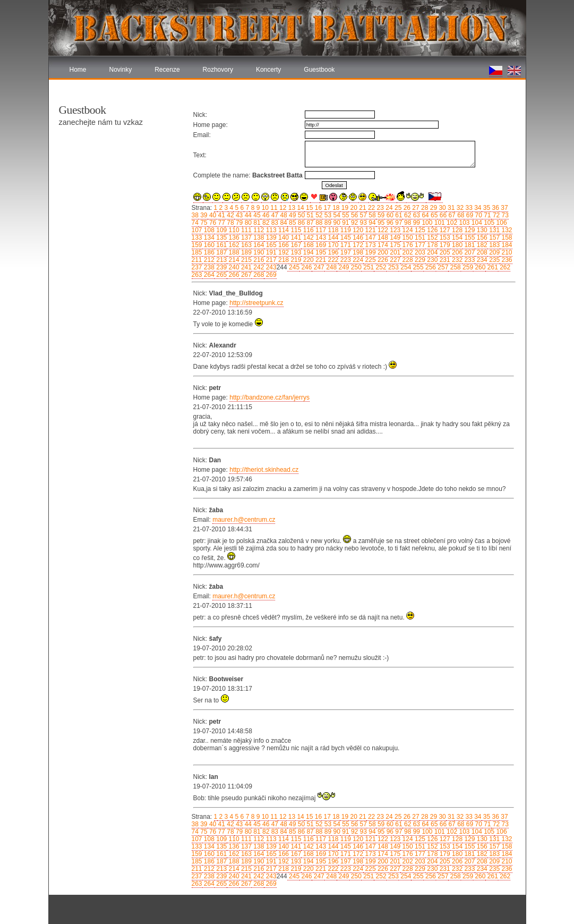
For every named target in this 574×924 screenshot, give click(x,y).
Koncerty (268, 70)
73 (504, 215)
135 (221, 238)
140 (283, 238)
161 (221, 245)
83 (274, 223)
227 (394, 260)
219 (295, 260)
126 (431, 230)
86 (300, 223)
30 (442, 208)
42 (230, 215)
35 (486, 208)
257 (442, 267)
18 (335, 208)
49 (292, 215)
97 (398, 223)
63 (415, 215)
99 (415, 223)
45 (256, 215)
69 (469, 215)
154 (456, 238)
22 (371, 208)
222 (332, 260)
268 (258, 275)
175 (394, 245)
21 (362, 208)
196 (332, 252)
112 (258, 230)
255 (417, 267)
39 (203, 215)
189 (246, 252)
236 (506, 260)
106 (500, 223)
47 (274, 215)
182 (481, 245)
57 (362, 215)
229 (419, 260)
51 (309, 215)
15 (309, 208)
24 (388, 208)
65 (434, 215)
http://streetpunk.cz (256, 303)
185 (197, 252)
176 (406, 245)
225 (369, 260)
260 (479, 267)
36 (495, 208)
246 (306, 267)
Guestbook (319, 70)
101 (438, 223)
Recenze (167, 70)
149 (394, 238)
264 (208, 275)
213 (221, 260)
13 (291, 208)
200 (382, 252)
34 (477, 208)
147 (369, 238)
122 (382, 230)
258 (454, 267)
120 (357, 230)
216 (258, 260)
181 (469, 245)
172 (357, 245)
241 (246, 267)
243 (270, 267)
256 (430, 267)
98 (407, 223)
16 (317, 208)
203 (419, 252)
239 (221, 267)
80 (247, 223)
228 (406, 260)
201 (394, 252)
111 (246, 230)
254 (405, 267)
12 (282, 208)
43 (239, 215)
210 (506, 252)
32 (459, 208)
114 (283, 230)
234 (481, 260)
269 (270, 275)
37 (504, 208)
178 (431, 245)
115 (295, 230)
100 (426, 223)
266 (233, 275)
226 (382, 260)
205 (444, 252)
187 (221, 252)
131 (494, 230)
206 (456, 252)
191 (270, 252)
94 (371, 223)
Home (78, 70)
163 (246, 245)
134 (208, 238)
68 (460, 215)
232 (456, 260)
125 (419, 230)
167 (295, 245)
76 (212, 223)
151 (419, 238)
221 (320, 260)
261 (491, 267)
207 (469, 252)
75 (203, 223)
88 (318, 223)
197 (344, 252)
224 (357, 260)
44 (247, 215)
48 (283, 215)
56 (354, 215)
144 (332, 238)
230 (431, 260)
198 (357, 252)
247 (318, 267)
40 (212, 215)
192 (283, 252)
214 (233, 260)
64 (425, 215)
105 (488, 223)
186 (208, 252)
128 (456, 230)
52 (318, 215)
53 (327, 215)
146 (357, 238)
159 (197, 245)
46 (265, 215)
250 (355, 267)
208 (481, 252)
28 (424, 208)
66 (442, 215)
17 (326, 208)
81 (256, 223)
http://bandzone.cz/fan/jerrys (269, 397)
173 (369, 245)
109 (221, 230)
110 (233, 230)
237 (197, 267)
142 (307, 238)
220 (307, 260)
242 (258, 267)
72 (496, 215)
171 (344, 245)
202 (406, 252)
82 (265, 223)
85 (292, 223)
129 (469, 230)
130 (481, 230)
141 (295, 238)
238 (208, 267)
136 (233, 238)
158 (506, 238)
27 (415, 208)
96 (389, 223)
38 (195, 215)
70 (478, 215)
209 (494, 252)
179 (444, 245)
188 (233, 252)
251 (368, 267)
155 (469, 238)
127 (444, 230)
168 (307, 245)
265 (221, 275)
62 (407, 215)
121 (369, 230)
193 (295, 252)
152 (431, 238)
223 (344, 260)
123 (394, 230)
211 (197, 260)
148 (382, 238)
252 (380, 267)
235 (494, 260)
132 (506, 230)
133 (197, 238)
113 (270, 230)
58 (371, 215)
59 (380, 215)
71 (487, 215)
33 (468, 208)
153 (444, 238)
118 (332, 230)
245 (293, 267)
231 (444, 260)
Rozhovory (218, 70)
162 (233, 245)
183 (494, 245)
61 (398, 215)
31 (451, 208)
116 (307, 230)
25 (397, 208)
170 (332, 245)
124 (406, 230)
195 (320, 252)
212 (208, 260)
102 (451, 223)
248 (331, 267)
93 (362, 223)
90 (336, 223)
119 (344, 230)
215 (246, 260)
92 (354, 223)
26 (406, 208)
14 (300, 208)
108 (208, 230)
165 (270, 245)
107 (197, 230)
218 (283, 260)
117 (320, 230)
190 (258, 252)
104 (476, 223)
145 (344, 238)
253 (393, 267)
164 (258, 245)
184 (506, 245)
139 (270, 238)
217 (270, 260)
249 (343, 267)
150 (406, 238)
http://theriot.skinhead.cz (264, 470)
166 (283, 245)
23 (379, 208)
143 (320, 238)
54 (336, 215)
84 (283, 223)
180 (456, 245)
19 (344, 208)
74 (195, 223)
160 (208, 245)
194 (307, 252)
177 (419, 245)
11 (273, 208)
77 (221, 223)
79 (239, 223)
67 (451, 215)
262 (504, 267)
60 (389, 215)
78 (230, 223)
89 (327, 223)
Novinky (121, 70)
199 (369, 252)
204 (431, 252)
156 (481, 238)
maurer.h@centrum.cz (244, 520)
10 (264, 208)
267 (246, 275)
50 (300, 215)
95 (380, 223)
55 (345, 215)
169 (320, 245)
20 (353, 208)
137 (246, 238)
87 (309, 223)
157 (494, 238)
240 (233, 267)
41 (221, 215)
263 (197, 275)
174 (382, 245)
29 (432, 208)
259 (467, 267)
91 (345, 223)
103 (463, 223)
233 (469, 260)
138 (258, 238)
